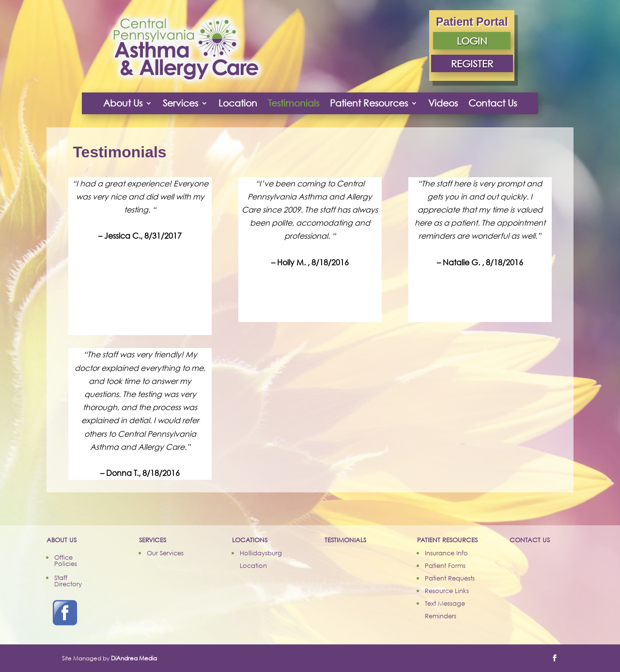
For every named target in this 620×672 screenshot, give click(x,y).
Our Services (165, 553)
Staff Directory (68, 581)
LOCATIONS (250, 540)
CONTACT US (530, 540)
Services (180, 103)
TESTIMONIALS (345, 540)
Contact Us (493, 103)
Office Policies (66, 560)
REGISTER (472, 63)
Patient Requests (450, 578)
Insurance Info (446, 553)
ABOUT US (62, 540)
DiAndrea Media (134, 658)
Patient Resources (369, 103)
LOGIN (472, 41)
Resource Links (447, 591)
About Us (123, 103)
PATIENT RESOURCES (447, 540)
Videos (443, 103)
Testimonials (294, 103)
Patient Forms (445, 565)
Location (238, 103)
